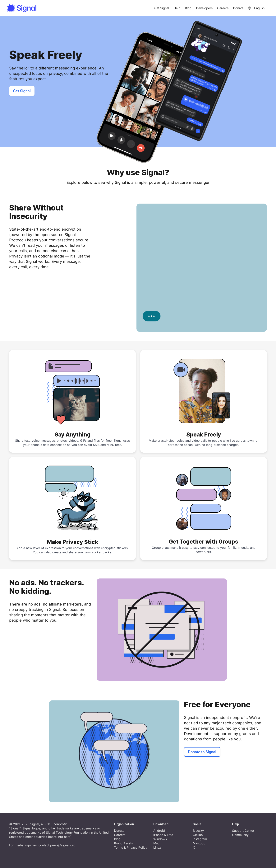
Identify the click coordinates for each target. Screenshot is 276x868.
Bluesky (198, 831)
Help (177, 8)
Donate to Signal (202, 752)
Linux (157, 847)
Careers (223, 8)
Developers (204, 8)
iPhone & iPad (163, 835)
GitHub (198, 835)
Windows (160, 839)
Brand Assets (123, 843)
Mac (156, 843)
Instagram (200, 839)
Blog (188, 8)
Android (159, 831)
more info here (60, 837)
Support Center (243, 831)
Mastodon (200, 843)
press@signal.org (63, 845)
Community (240, 835)
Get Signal (162, 8)
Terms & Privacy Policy (131, 847)
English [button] (256, 8)
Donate (238, 8)
